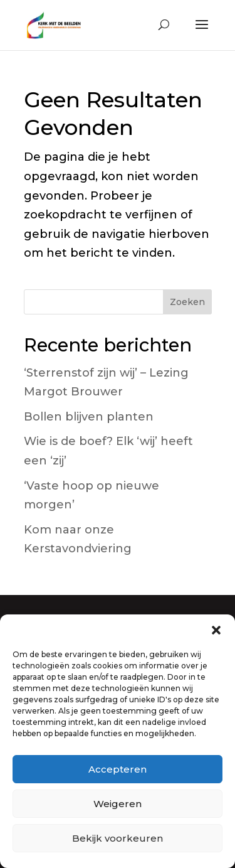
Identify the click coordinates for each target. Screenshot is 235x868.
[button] (216, 630)
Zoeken (187, 302)
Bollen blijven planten (89, 417)
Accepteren (118, 769)
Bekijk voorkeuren (118, 838)
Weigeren (118, 804)
